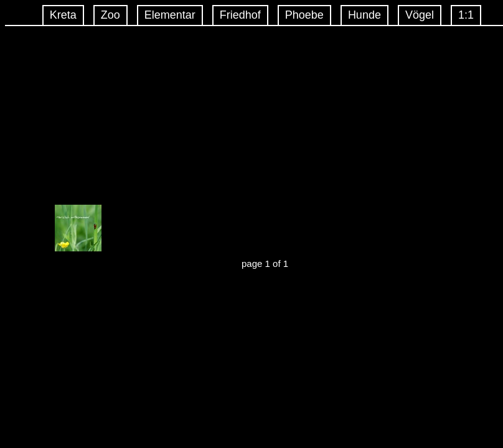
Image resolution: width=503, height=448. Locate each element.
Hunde (364, 15)
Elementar (170, 15)
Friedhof (240, 15)
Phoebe (304, 15)
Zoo (110, 15)
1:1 (466, 15)
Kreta (63, 15)
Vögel (420, 15)
